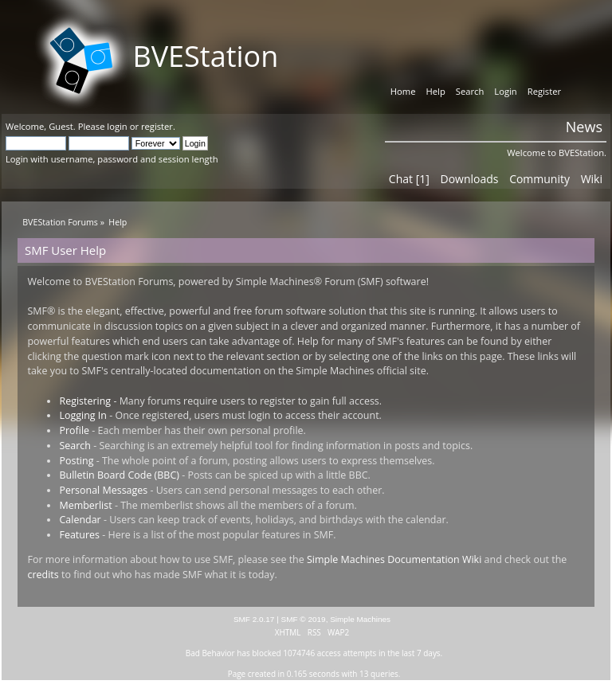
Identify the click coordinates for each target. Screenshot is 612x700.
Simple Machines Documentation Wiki (394, 559)
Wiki (592, 179)
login (117, 126)
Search (75, 446)
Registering (85, 401)
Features (79, 535)
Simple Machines (360, 619)
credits (43, 575)
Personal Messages (103, 490)
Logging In (82, 415)
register (157, 126)
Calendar (80, 520)
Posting (76, 461)
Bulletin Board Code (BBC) (119, 475)
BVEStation (205, 56)
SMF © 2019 (304, 619)
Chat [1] (409, 179)
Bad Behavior (210, 653)
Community (539, 179)
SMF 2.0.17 (254, 619)
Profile (74, 430)
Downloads (469, 179)
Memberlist (85, 505)
